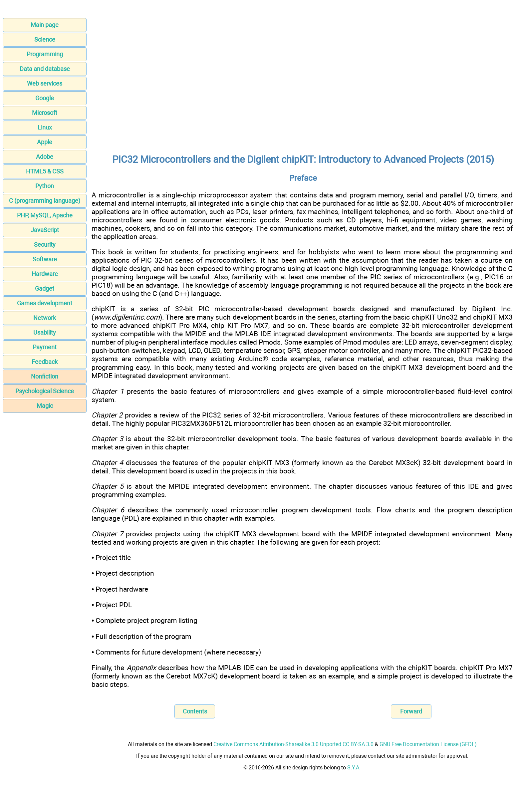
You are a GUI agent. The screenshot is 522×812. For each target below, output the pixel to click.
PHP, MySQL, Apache (45, 215)
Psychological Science (45, 391)
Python (45, 186)
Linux (45, 127)
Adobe (45, 157)
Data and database (45, 69)
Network (45, 318)
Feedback (45, 362)
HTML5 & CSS (45, 171)
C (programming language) (45, 201)
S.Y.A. (354, 768)
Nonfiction (45, 376)
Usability (45, 332)
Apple (45, 142)
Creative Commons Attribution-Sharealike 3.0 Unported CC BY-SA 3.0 (293, 744)
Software (45, 259)
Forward (411, 711)
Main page (45, 25)
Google (45, 98)
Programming (45, 54)
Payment (45, 347)
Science (45, 39)
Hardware (45, 274)
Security (45, 245)
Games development (45, 303)
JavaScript (45, 230)
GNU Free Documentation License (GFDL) (428, 744)
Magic (45, 406)
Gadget (45, 288)
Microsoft (45, 113)
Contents (195, 711)
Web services (45, 83)
